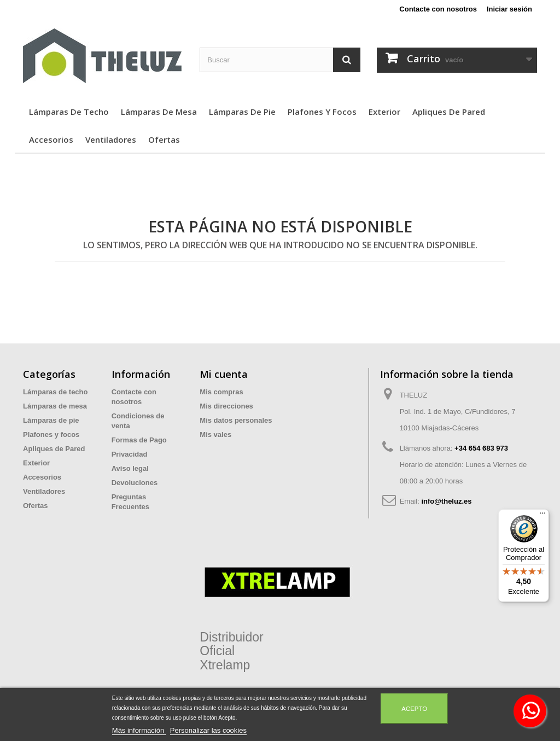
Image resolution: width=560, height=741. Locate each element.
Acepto (414, 709)
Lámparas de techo (69, 112)
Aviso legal (130, 468)
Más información (139, 730)
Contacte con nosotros (438, 9)
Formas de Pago (139, 440)
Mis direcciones (226, 406)
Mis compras (221, 392)
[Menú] (542, 516)
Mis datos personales (236, 420)
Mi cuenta (224, 374)
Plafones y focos (322, 112)
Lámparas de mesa (159, 112)
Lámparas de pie (242, 112)
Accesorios (51, 139)
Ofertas (164, 139)
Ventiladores (111, 139)
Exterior (384, 112)
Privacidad (130, 454)
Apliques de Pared (449, 112)
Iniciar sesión (509, 9)
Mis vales (215, 434)
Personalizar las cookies (208, 730)
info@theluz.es (446, 501)
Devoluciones (135, 483)
